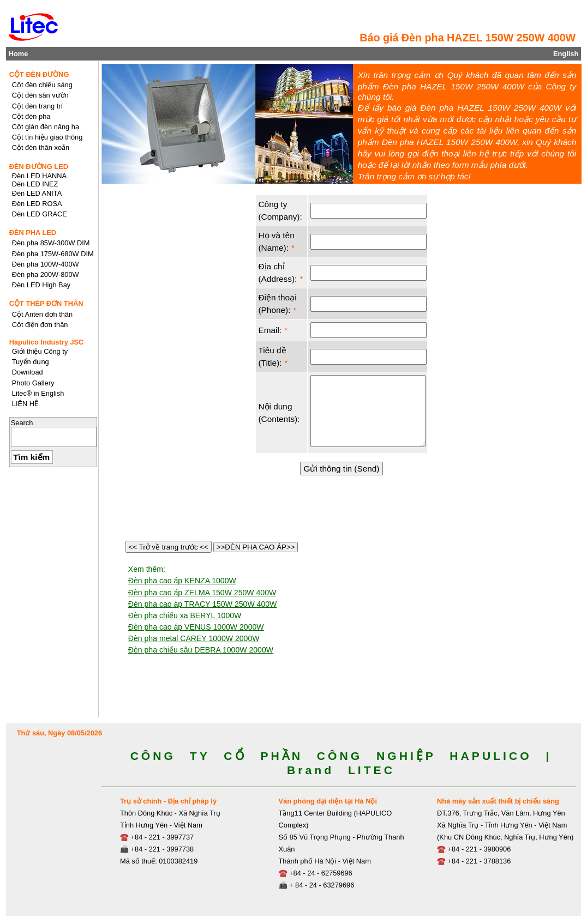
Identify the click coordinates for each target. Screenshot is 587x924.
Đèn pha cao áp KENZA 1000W (182, 581)
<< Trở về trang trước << (169, 547)
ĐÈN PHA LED (33, 232)
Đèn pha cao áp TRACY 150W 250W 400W (203, 604)
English (566, 54)
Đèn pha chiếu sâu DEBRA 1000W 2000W (201, 650)
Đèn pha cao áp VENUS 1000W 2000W (196, 627)
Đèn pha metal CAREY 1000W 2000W (194, 638)
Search (22, 423)
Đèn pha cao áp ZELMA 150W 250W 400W (202, 593)
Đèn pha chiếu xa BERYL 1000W (185, 615)
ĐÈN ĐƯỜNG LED (39, 167)
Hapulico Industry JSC (47, 342)
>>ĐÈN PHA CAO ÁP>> (256, 547)
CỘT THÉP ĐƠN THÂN (46, 303)
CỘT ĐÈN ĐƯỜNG (39, 74)
